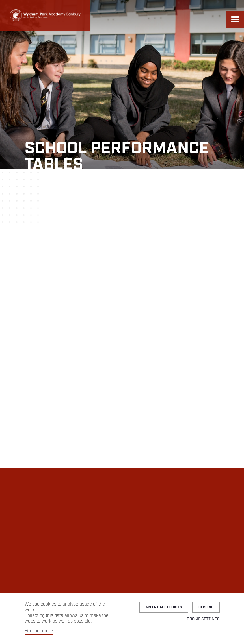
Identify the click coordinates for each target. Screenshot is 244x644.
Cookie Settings (203, 619)
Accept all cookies (164, 607)
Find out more (39, 631)
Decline (206, 607)
